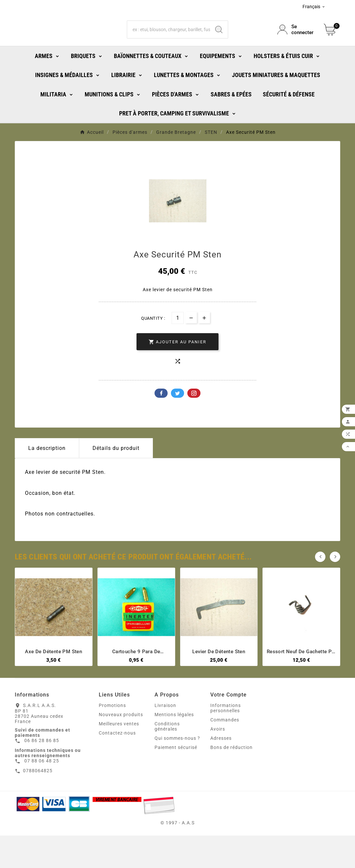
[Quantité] (178, 350)
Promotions (112, 738)
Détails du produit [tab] (116, 481)
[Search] (219, 44)
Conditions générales (167, 759)
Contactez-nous (117, 765)
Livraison (165, 738)
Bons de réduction (231, 780)
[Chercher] (169, 44)
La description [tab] (47, 481)
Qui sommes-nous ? (177, 771)
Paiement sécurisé (176, 780)
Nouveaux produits (121, 747)
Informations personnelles (226, 740)
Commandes (225, 752)
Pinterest (194, 426)
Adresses (221, 771)
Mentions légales (174, 747)
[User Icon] (297, 44)
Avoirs (218, 761)
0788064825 (38, 803)
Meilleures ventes (119, 756)
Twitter (177, 426)
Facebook (161, 426)
